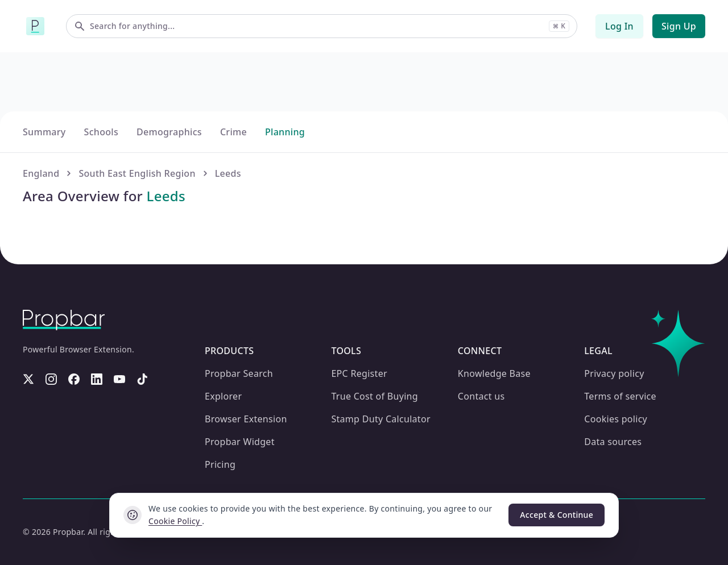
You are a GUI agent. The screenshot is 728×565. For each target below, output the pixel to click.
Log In (621, 26)
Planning (278, 328)
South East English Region (133, 369)
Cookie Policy (175, 521)
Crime (229, 328)
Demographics (166, 328)
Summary (43, 328)
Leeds (222, 369)
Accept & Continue (557, 515)
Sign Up (679, 26)
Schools (98, 328)
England (40, 369)
